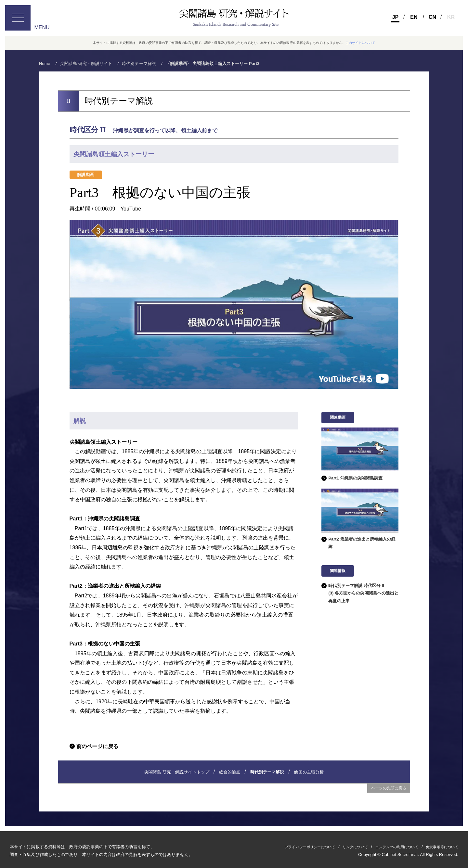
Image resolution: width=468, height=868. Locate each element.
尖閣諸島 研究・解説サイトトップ (177, 772)
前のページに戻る (97, 746)
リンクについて (339, 846)
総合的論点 (230, 772)
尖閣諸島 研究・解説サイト (86, 64)
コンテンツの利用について (387, 846)
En (414, 17)
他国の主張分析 (309, 772)
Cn (432, 17)
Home (45, 64)
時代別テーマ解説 (139, 64)
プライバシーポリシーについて (287, 846)
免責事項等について (439, 846)
